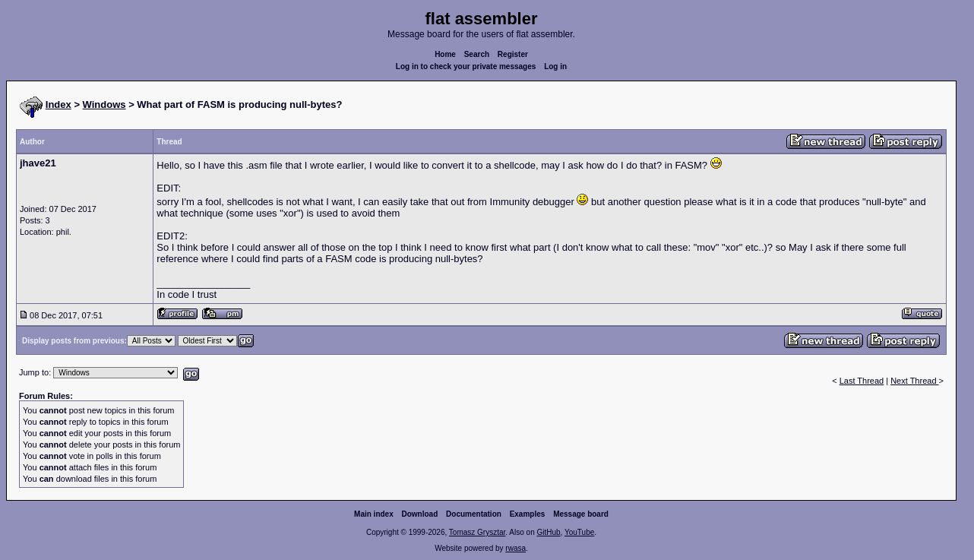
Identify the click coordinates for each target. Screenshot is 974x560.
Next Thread (914, 381)
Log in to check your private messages (466, 66)
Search (477, 54)
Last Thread (862, 381)
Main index (374, 514)
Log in (555, 66)
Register (513, 54)
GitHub (548, 532)
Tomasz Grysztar (477, 532)
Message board (581, 514)
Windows (104, 104)
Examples (528, 514)
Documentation (474, 514)
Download (420, 514)
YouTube (579, 532)
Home (445, 54)
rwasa (515, 548)
